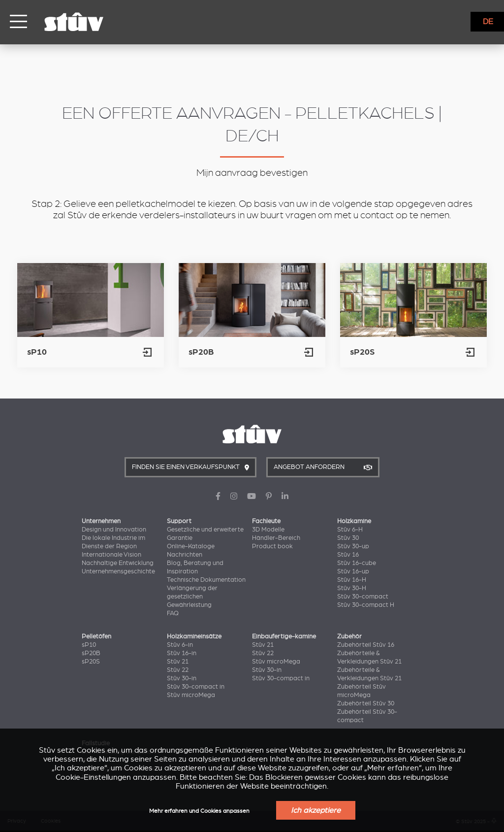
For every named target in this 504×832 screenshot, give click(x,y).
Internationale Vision (111, 555)
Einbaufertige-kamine (284, 636)
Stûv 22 (178, 670)
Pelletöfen (96, 636)
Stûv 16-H (352, 580)
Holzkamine (354, 521)
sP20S (91, 662)
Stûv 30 (348, 538)
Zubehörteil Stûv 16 (366, 645)
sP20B (91, 653)
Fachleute (266, 521)
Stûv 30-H (352, 588)
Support (179, 521)
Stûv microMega (191, 695)
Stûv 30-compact (363, 597)
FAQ (173, 613)
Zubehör (349, 636)
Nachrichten (185, 555)
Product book (272, 546)
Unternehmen (101, 521)
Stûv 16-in (182, 653)
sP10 (89, 645)
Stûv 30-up (353, 546)
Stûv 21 (178, 662)
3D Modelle (268, 530)
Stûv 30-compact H (366, 605)
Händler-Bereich (276, 538)
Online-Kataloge (191, 546)
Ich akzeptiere (316, 810)
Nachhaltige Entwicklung (118, 563)
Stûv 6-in (180, 645)
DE (488, 22)
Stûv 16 (348, 555)
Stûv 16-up (353, 571)
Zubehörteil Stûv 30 (366, 703)
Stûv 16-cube (357, 563)
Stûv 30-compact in (196, 687)
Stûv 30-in (182, 678)
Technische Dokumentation (206, 580)
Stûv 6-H (350, 530)
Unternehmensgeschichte (118, 571)
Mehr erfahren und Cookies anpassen (199, 811)
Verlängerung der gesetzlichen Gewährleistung (192, 597)
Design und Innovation (114, 530)
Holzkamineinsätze (194, 636)
